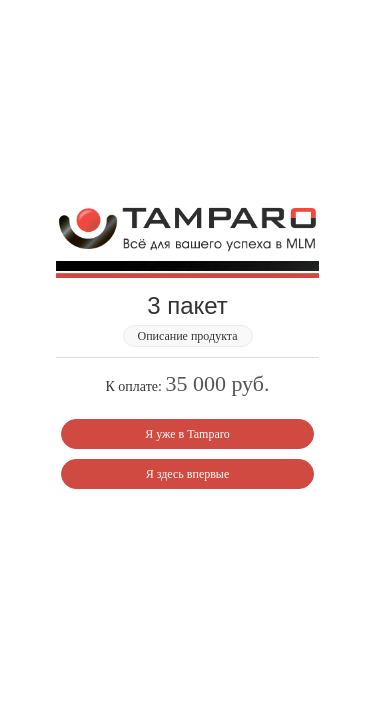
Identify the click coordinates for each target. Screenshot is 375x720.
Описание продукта (187, 336)
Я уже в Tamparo (187, 434)
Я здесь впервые (188, 474)
